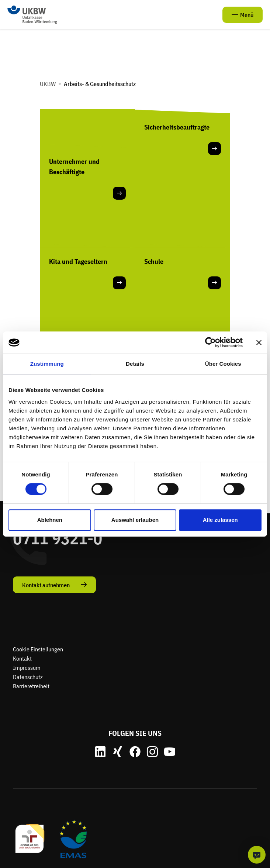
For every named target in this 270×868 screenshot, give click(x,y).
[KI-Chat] (257, 855)
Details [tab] (135, 364)
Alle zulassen (220, 520)
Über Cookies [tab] (223, 364)
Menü (243, 15)
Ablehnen (50, 520)
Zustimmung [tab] (47, 364)
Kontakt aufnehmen (46, 585)
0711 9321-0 (58, 538)
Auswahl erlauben (135, 520)
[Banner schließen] (259, 342)
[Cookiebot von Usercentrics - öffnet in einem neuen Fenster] (210, 342)
